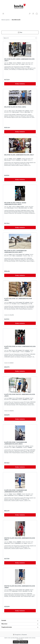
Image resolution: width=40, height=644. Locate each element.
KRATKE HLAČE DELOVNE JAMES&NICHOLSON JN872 (20, 539)
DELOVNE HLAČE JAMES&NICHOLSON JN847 (19, 155)
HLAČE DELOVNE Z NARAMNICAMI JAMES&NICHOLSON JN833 (16, 443)
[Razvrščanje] (20, 38)
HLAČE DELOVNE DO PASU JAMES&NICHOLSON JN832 (20, 347)
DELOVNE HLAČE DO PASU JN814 (15, 107)
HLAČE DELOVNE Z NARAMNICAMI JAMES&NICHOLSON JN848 (16, 491)
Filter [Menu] (20, 32)
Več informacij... (20, 639)
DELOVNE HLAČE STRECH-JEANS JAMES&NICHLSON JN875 (15, 204)
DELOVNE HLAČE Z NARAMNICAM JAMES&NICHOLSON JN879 (15, 251)
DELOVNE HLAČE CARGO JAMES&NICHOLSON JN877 (19, 60)
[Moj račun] (33, 14)
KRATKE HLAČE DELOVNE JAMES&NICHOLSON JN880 (20, 587)
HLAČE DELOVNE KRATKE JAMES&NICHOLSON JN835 (20, 395)
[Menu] (3, 14)
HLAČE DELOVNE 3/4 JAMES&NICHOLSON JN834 (18, 299)
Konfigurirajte (24, 642)
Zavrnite (16, 642)
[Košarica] (37, 14)
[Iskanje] (30, 14)
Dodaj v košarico (20, 84)
